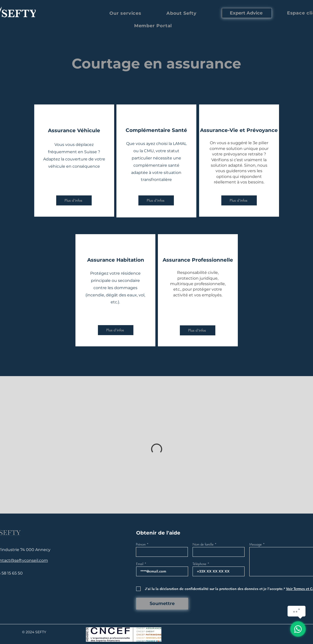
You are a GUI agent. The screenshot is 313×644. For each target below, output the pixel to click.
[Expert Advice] (247, 13)
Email (140, 564)
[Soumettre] (162, 604)
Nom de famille (203, 544)
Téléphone (199, 564)
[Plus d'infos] (74, 200)
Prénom (141, 544)
